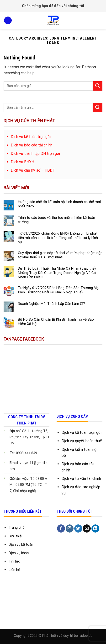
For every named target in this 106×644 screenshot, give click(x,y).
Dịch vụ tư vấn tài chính (81, 479)
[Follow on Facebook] (61, 528)
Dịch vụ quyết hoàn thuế (82, 441)
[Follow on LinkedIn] (95, 528)
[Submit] (98, 86)
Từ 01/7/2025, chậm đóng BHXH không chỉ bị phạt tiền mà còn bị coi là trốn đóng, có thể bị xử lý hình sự (58, 238)
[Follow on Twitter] (78, 528)
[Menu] (8, 20)
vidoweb (86, 636)
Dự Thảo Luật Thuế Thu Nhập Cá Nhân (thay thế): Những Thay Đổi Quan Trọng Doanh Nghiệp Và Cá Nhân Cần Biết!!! (57, 273)
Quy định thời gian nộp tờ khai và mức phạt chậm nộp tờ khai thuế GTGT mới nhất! (60, 255)
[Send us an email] (87, 528)
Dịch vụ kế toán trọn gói (82, 432)
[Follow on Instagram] (70, 528)
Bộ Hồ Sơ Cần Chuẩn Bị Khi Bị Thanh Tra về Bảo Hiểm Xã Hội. (56, 322)
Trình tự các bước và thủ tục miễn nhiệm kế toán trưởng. (56, 220)
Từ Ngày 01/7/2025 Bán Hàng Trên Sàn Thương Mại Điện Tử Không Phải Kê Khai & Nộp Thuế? (59, 290)
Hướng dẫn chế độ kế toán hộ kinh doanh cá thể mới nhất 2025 (59, 204)
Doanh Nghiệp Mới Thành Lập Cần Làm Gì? (51, 304)
